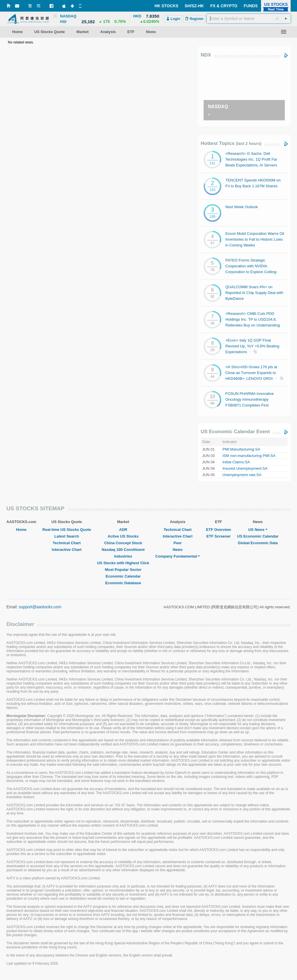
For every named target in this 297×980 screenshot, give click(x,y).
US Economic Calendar (258, 536)
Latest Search (67, 536)
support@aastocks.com (40, 607)
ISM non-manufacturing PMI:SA (249, 456)
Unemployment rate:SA (242, 475)
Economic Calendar (123, 576)
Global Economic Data (258, 543)
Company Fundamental (178, 556)
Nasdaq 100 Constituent (123, 550)
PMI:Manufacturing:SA (241, 449)
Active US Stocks (123, 536)
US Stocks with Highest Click (123, 563)
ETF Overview (218, 530)
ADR (123, 530)
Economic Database (123, 583)
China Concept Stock (123, 543)
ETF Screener (218, 536)
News (178, 550)
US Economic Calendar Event (235, 432)
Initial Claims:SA (236, 462)
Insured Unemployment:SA (245, 468)
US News (258, 530)
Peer (178, 543)
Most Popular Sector (123, 570)
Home (21, 530)
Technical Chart (67, 543)
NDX (206, 55)
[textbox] (249, 19)
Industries (123, 556)
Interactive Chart (67, 550)
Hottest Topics (231, 143)
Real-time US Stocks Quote (67, 530)
